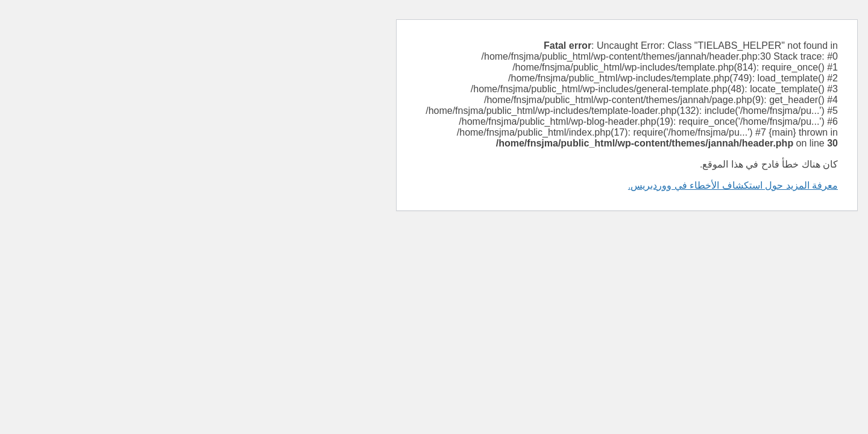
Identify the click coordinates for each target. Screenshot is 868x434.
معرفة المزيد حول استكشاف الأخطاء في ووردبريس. (540, 185)
